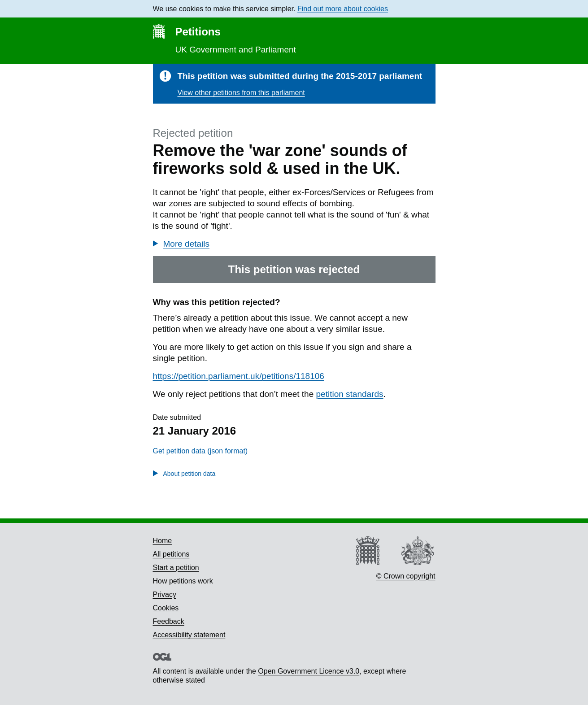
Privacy (165, 594)
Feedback (169, 621)
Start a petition (176, 568)
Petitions (198, 32)
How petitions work (183, 581)
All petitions (171, 554)
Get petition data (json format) (200, 451)
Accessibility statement (189, 635)
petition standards (350, 394)
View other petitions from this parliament (241, 93)
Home (163, 541)
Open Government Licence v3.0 (309, 671)
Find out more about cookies (343, 9)
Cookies (166, 608)
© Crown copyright (406, 576)
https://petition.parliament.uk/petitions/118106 (239, 376)
